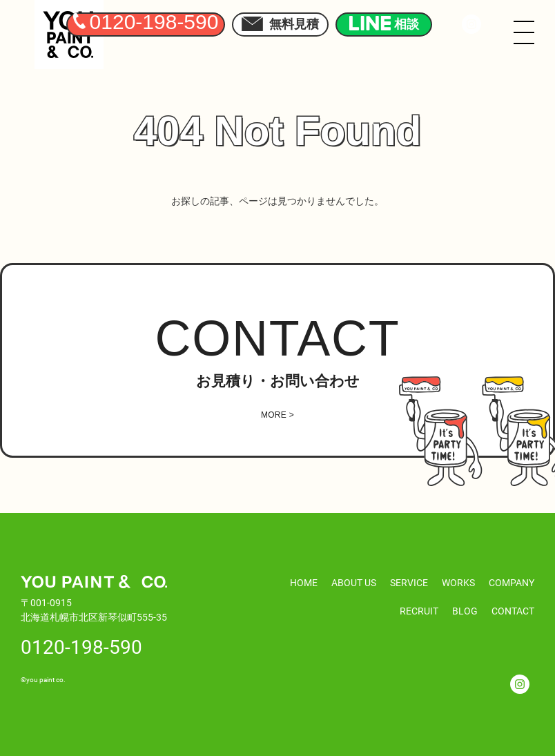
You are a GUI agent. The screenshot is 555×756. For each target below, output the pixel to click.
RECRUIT (419, 611)
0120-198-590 (81, 646)
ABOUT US (354, 582)
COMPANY (512, 582)
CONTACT (513, 611)
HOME (304, 582)
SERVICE (409, 582)
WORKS (458, 582)
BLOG (465, 611)
